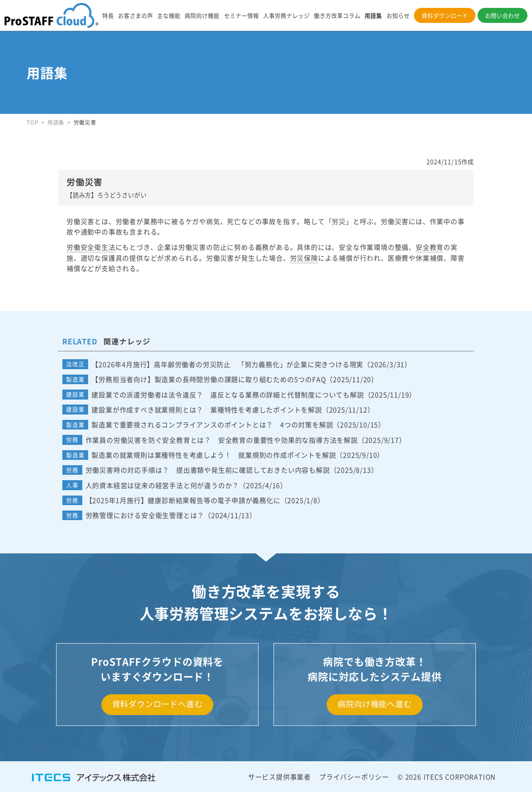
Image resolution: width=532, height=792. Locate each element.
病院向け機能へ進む (374, 704)
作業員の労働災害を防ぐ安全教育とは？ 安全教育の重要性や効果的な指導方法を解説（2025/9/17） (246, 440)
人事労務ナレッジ (286, 15)
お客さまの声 (135, 15)
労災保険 (304, 258)
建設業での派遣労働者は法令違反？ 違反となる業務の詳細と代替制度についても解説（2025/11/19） (254, 395)
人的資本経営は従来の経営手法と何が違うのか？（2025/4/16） (186, 485)
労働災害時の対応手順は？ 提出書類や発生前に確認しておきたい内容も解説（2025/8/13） (232, 470)
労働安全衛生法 (91, 247)
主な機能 (169, 15)
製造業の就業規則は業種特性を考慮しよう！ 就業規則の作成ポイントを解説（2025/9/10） (238, 455)
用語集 (373, 15)
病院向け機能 (202, 15)
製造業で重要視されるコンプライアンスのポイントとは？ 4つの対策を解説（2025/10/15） (238, 424)
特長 (108, 15)
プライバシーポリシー (354, 777)
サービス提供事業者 (280, 777)
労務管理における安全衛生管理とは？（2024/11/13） (171, 515)
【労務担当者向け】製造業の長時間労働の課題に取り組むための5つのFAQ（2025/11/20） (235, 379)
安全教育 (430, 247)
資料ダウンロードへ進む (158, 704)
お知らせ (398, 15)
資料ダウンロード (445, 15)
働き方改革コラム (337, 15)
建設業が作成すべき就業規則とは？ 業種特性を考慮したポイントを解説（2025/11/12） (233, 410)
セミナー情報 (241, 15)
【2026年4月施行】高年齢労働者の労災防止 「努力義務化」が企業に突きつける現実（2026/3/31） (251, 364)
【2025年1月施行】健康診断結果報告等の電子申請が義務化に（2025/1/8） (205, 500)
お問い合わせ (502, 15)
